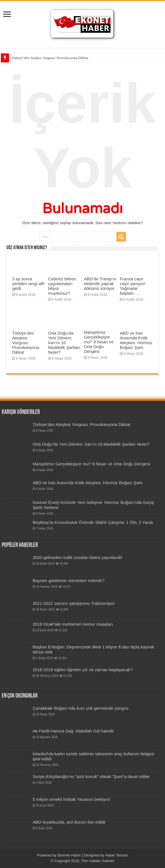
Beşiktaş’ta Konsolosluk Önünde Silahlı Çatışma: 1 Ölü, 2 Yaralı (93, 522)
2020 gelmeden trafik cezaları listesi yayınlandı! (77, 557)
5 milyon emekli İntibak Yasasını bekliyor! (72, 799)
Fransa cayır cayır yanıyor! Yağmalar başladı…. (133, 286)
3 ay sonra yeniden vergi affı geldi (28, 284)
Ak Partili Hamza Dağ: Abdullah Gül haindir (73, 731)
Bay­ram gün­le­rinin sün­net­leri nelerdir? (69, 580)
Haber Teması (117, 855)
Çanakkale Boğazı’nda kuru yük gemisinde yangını (81, 708)
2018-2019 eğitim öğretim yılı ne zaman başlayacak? (83, 670)
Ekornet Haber (69, 855)
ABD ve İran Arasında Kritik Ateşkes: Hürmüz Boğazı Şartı (136, 340)
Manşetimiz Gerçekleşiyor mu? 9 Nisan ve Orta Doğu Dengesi (99, 342)
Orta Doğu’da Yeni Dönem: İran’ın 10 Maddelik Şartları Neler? (64, 343)
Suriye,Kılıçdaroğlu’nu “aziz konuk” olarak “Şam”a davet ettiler (91, 776)
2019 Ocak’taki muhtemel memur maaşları (73, 624)
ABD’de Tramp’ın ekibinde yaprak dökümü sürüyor (100, 284)
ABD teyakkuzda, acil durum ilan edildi (69, 822)
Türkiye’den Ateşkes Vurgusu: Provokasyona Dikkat (50, 58)
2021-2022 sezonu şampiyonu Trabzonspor (74, 603)
